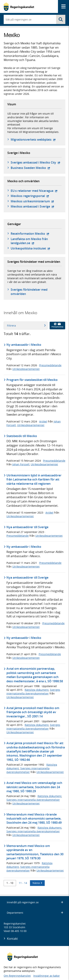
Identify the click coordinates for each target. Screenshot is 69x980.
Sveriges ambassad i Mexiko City (36, 162)
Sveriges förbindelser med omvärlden (29, 292)
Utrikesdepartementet (26, 369)
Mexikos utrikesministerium (32, 201)
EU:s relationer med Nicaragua (34, 191)
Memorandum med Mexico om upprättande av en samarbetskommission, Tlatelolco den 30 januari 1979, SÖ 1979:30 (35, 852)
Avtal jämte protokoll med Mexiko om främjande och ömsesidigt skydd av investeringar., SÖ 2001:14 (33, 712)
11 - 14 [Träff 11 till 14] (23, 883)
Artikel (43, 421)
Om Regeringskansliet (17, 976)
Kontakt (12, 939)
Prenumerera (57, 325)
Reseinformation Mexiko (30, 234)
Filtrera (26, 326)
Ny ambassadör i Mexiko (24, 345)
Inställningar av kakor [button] (47, 976)
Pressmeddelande (50, 365)
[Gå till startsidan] (19, 7)
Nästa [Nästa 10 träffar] (37, 883)
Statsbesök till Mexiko (22, 436)
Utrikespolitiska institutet (30, 248)
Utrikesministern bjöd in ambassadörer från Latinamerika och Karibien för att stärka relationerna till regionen (34, 479)
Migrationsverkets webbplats (33, 140)
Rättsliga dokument (37, 690)
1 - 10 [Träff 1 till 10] (10, 883)
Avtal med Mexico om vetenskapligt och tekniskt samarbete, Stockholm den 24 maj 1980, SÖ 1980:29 (34, 787)
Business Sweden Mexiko (30, 168)
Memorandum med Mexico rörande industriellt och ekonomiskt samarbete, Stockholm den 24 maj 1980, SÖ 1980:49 (34, 819)
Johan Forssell (21, 464)
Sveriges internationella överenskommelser (33, 692)
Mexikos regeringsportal (30, 196)
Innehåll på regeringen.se (35, 902)
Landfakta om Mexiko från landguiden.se (34, 241)
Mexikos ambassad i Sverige (32, 206)
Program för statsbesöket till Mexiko (32, 380)
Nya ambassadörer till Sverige (27, 527)
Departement (35, 913)
